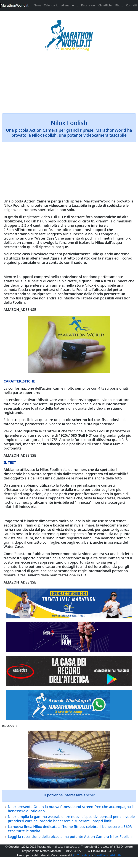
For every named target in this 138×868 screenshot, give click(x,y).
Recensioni (88, 5)
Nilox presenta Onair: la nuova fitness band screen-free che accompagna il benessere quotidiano (71, 809)
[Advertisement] (69, 84)
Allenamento (70, 5)
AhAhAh (116, 855)
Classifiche (105, 5)
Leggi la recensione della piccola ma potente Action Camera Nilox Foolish (70, 837)
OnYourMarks (82, 855)
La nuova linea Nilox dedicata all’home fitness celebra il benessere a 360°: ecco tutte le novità (70, 829)
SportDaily (101, 855)
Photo (119, 5)
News (37, 5)
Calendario (51, 5)
